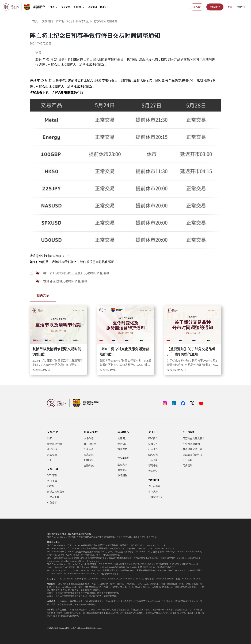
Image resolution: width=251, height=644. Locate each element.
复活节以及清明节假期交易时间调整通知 (57, 351)
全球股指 (52, 449)
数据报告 (122, 470)
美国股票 (52, 455)
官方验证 (153, 471)
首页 (35, 21)
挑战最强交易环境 (192, 455)
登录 (230, 7)
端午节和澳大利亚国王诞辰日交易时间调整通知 (76, 273)
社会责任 (153, 449)
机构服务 (89, 460)
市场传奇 (122, 449)
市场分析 (52, 502)
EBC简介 (153, 438)
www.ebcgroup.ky (165, 548)
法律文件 (153, 444)
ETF (49, 460)
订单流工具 (53, 497)
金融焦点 (122, 465)
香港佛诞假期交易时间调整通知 (65, 281)
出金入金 (89, 449)
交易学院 (66, 7)
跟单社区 (104, 7)
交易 (54, 7)
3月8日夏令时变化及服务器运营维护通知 (124, 351)
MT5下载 (52, 481)
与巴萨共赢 (154, 486)
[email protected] (165, 579)
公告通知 (153, 460)
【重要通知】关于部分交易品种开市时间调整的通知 (191, 351)
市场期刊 (122, 475)
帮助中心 (153, 465)
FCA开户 (197, 7)
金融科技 (89, 465)
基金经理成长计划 (192, 449)
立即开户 (215, 7)
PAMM (51, 486)
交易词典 (122, 438)
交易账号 (89, 438)
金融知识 (122, 444)
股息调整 (89, 455)
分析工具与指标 (56, 492)
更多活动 (188, 465)
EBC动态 (153, 455)
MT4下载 (52, 475)
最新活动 (93, 7)
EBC (56, 628)
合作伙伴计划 (156, 497)
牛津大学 (153, 492)
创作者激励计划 (191, 444)
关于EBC (79, 7)
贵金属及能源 (54, 444)
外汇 (50, 438)
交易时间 (47, 21)
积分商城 (188, 460)
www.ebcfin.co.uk (156, 545)
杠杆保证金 (90, 444)
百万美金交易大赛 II (193, 438)
